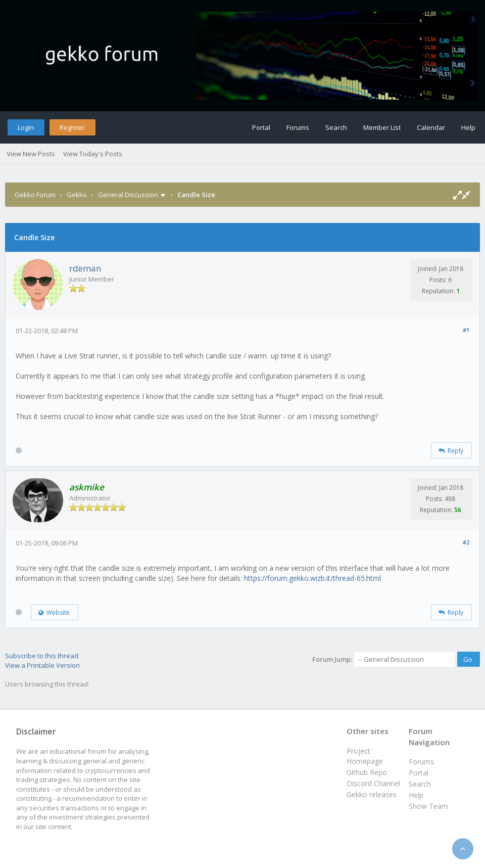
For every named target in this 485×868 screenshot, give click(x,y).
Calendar (431, 127)
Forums (298, 127)
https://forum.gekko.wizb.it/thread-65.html (312, 578)
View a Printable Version (42, 665)
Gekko (77, 195)
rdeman (85, 268)
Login (26, 127)
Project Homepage (365, 756)
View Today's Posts (93, 154)
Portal (261, 127)
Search (336, 127)
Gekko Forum (35, 195)
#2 (466, 542)
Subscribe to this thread (42, 656)
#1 (466, 330)
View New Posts (31, 154)
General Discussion (128, 195)
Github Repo (367, 772)
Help (468, 127)
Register (72, 127)
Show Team (428, 806)
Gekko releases (372, 794)
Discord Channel (373, 783)
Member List (382, 127)
